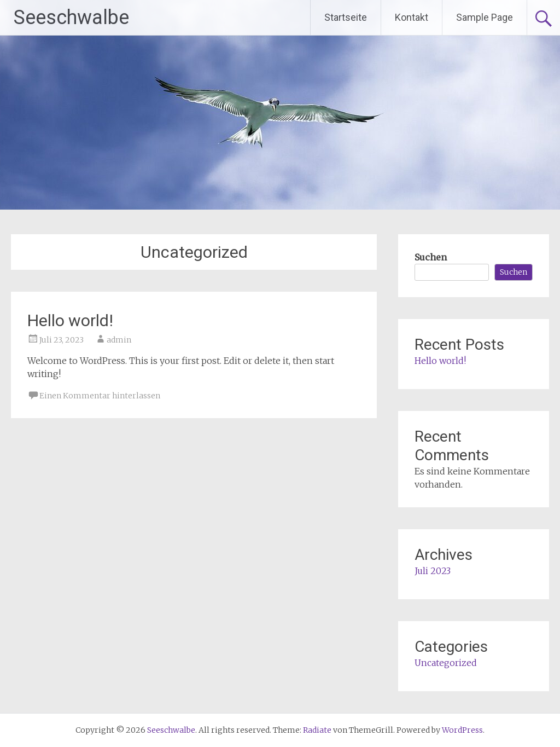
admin (119, 340)
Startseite (346, 17)
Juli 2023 (433, 571)
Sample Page (485, 17)
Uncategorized (446, 663)
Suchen (431, 257)
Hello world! (70, 320)
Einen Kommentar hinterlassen (100, 396)
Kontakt (412, 17)
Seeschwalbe (71, 18)
